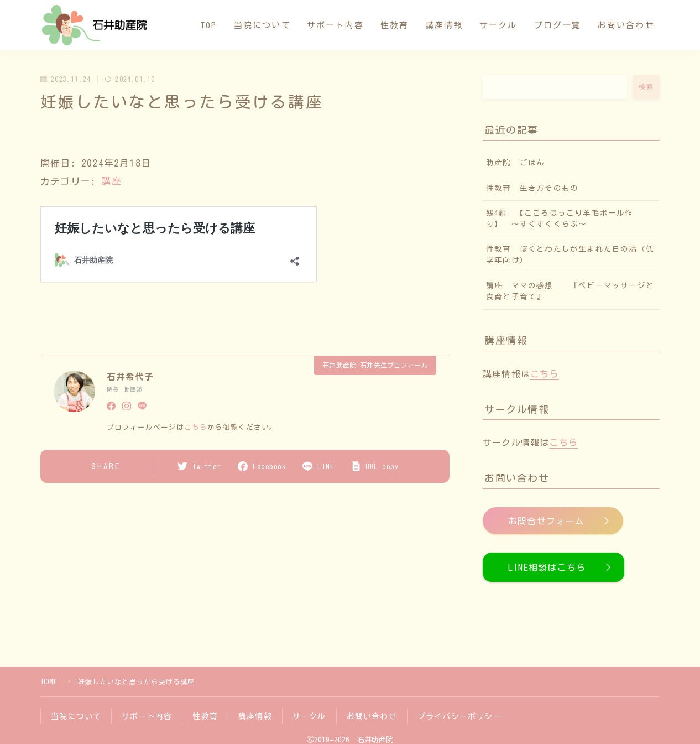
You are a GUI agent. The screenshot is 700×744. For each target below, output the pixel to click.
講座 (111, 181)
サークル (498, 25)
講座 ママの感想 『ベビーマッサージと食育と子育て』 (570, 291)
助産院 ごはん (515, 163)
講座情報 (444, 25)
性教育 (395, 25)
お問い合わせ (626, 25)
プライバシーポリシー (459, 716)
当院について (262, 25)
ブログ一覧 (558, 25)
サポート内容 (335, 25)
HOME (49, 681)
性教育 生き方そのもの (536, 188)
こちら (196, 427)
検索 (646, 87)
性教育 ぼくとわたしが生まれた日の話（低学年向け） (570, 254)
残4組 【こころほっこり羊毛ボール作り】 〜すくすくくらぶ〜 (560, 218)
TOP (209, 25)
